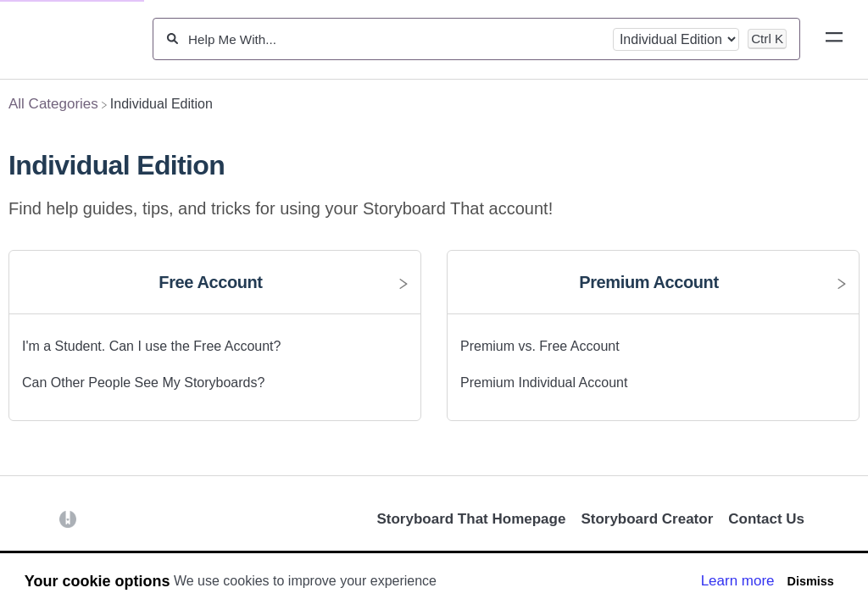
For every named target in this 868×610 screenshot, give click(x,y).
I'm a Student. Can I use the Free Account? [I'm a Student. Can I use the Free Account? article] (151, 346)
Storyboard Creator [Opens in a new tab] (647, 519)
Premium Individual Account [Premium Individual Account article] (544, 383)
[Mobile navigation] (834, 40)
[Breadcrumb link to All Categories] (53, 104)
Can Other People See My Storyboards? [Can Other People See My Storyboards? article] (143, 383)
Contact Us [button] (766, 519)
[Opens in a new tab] (68, 519)
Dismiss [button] (810, 581)
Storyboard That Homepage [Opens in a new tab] (471, 519)
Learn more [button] (738, 581)
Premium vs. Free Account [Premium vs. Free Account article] (540, 346)
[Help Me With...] (395, 39)
